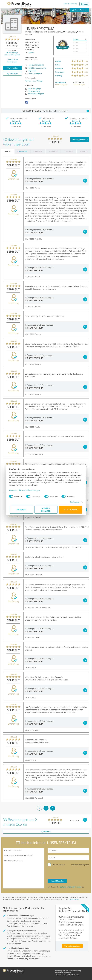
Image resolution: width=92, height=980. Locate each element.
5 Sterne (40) (22, 151)
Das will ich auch (70, 4)
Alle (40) (8, 151)
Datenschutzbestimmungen (30, 490)
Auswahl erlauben (46, 510)
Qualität (58, 61)
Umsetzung (59, 72)
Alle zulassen (71, 510)
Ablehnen (21, 510)
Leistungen (59, 68)
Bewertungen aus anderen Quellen (12, 54)
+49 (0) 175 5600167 (36, 65)
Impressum (14, 490)
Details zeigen (74, 502)
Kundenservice (61, 82)
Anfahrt (31, 53)
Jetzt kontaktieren (79, 10)
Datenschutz (59, 973)
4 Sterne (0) (38, 151)
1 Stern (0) (84, 151)
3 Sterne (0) (53, 151)
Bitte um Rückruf (58, 865)
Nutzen (58, 65)
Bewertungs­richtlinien (62, 971)
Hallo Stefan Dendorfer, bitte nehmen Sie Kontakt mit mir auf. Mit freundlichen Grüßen (24, 868)
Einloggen (84, 4)
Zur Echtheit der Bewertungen (12, 61)
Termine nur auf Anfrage (34, 81)
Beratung (59, 76)
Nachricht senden (57, 881)
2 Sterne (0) (69, 151)
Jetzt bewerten (12, 68)
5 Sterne (76, 39)
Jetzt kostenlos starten (72, 946)
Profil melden (74, 899)
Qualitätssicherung (75, 971)
